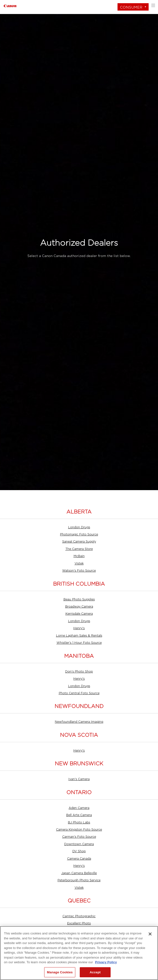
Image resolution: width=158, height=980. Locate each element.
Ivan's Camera (79, 779)
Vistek (79, 563)
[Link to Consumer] (10, 5)
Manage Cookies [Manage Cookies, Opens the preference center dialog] (60, 972)
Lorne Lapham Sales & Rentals (79, 636)
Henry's (79, 628)
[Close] (150, 934)
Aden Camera (79, 808)
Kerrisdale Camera (79, 614)
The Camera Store (79, 549)
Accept (95, 972)
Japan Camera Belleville (79, 873)
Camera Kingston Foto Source (79, 830)
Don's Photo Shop (79, 672)
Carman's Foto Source (79, 837)
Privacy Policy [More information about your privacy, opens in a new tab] (106, 962)
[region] (79, 953)
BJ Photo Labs (79, 822)
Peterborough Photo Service (79, 880)
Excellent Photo (79, 923)
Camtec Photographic (79, 916)
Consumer (131, 7)
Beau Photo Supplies (79, 599)
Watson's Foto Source (79, 571)
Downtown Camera (79, 844)
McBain (79, 556)
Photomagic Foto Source (79, 534)
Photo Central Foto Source (79, 693)
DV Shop (79, 851)
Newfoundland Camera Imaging (79, 722)
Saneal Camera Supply (79, 542)
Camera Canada (79, 859)
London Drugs (79, 527)
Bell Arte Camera (79, 815)
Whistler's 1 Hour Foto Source (79, 643)
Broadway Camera (79, 607)
